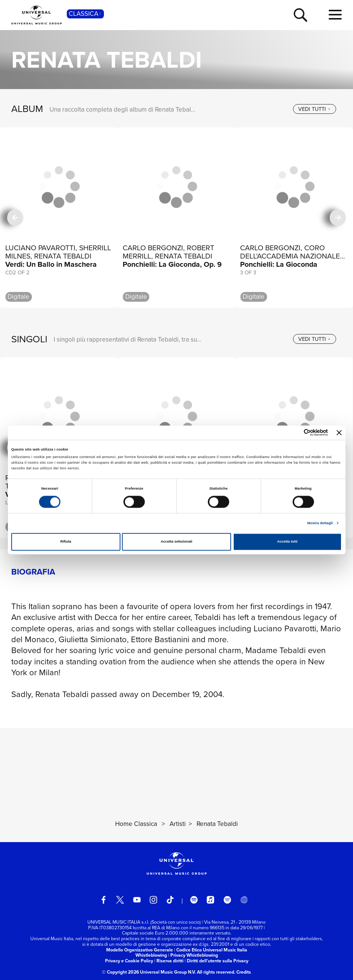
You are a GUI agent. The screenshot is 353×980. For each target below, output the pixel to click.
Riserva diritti (170, 961)
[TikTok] (170, 900)
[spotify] (194, 900)
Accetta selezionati (176, 542)
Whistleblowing (151, 955)
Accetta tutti (287, 542)
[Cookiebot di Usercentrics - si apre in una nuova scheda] (295, 433)
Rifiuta (66, 542)
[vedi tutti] (315, 109)
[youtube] (137, 900)
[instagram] (153, 900)
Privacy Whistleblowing (194, 955)
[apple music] (210, 900)
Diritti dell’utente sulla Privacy (218, 961)
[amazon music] (227, 900)
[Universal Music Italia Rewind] (244, 900)
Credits (244, 972)
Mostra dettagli (320, 523)
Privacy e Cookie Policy (129, 961)
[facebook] (104, 900)
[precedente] (15, 218)
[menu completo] (335, 15)
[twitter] (120, 900)
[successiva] (338, 218)
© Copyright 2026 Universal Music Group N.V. (149, 972)
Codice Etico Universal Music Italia (212, 950)
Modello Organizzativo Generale (140, 950)
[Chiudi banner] (339, 433)
